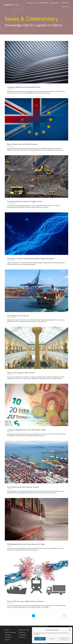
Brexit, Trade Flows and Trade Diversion (22, 144)
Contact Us (66, 7)
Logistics (11, 5)
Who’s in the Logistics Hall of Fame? (21, 373)
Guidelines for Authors (24, 630)
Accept (40, 639)
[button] (70, 630)
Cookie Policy (22, 637)
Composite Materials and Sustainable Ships (24, 87)
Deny (52, 639)
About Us (30, 3)
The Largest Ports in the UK (18, 316)
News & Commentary (42, 3)
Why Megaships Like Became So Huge (26, 544)
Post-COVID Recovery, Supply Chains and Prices (25, 601)
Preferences (64, 639)
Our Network (65, 3)
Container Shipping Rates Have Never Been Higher (27, 430)
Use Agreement (23, 635)
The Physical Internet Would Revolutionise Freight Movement (31, 259)
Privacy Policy (22, 632)
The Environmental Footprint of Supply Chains (25, 201)
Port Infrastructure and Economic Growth (23, 487)
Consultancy (55, 3)
